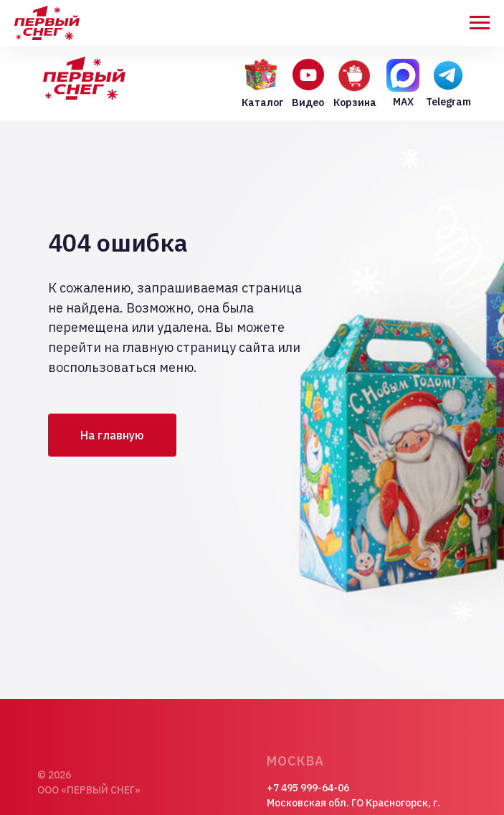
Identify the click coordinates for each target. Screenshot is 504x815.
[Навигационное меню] (480, 23)
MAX (403, 102)
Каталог (263, 103)
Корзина (355, 103)
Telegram (448, 102)
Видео (308, 103)
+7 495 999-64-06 (308, 788)
